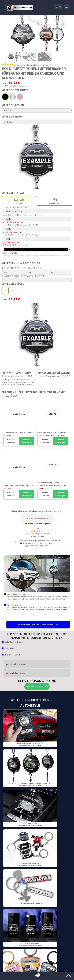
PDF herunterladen (37, 687)
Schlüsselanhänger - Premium (30, 903)
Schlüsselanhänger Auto (30, 864)
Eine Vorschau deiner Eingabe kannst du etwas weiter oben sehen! (40, 511)
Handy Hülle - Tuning (30, 944)
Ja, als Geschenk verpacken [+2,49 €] (54, 376)
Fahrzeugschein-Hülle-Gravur (30, 744)
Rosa (20, 97)
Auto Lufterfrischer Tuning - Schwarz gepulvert (30, 784)
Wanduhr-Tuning (30, 824)
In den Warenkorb (37, 518)
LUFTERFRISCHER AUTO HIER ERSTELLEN (38, 625)
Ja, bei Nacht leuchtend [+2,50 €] (17, 376)
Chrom (13, 97)
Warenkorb (20, 974)
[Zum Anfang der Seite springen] (69, 975)
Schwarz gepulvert (5, 97)
